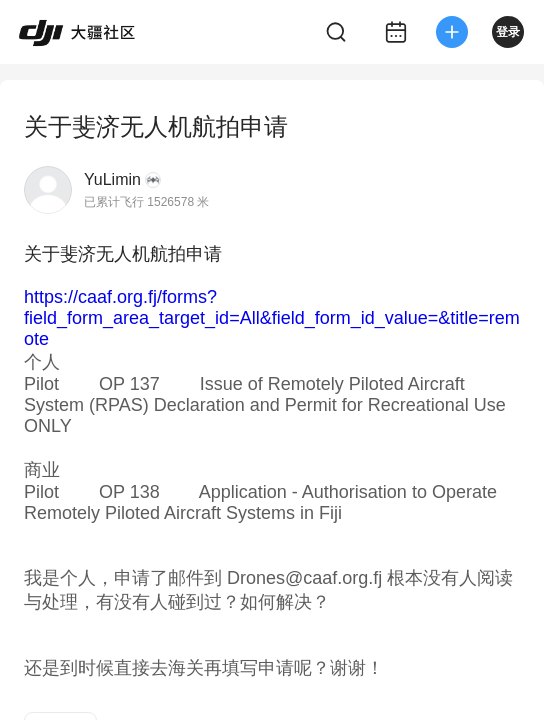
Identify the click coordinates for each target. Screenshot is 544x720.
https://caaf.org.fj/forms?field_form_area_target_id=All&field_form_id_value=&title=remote (272, 318)
